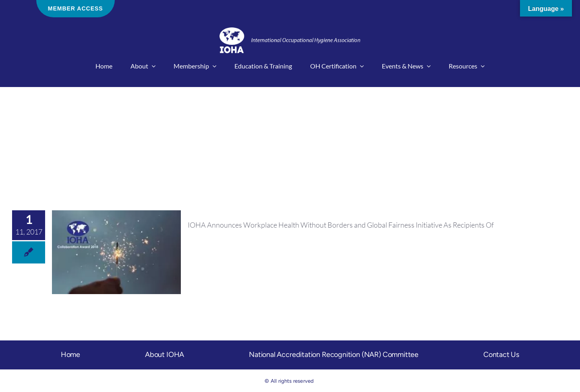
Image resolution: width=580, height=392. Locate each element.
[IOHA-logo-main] (290, 31)
